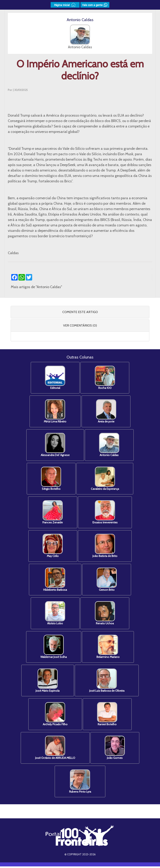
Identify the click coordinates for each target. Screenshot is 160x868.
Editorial (55, 378)
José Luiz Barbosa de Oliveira (107, 682)
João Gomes (115, 749)
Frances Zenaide (52, 513)
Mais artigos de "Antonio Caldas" (36, 287)
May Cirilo (52, 547)
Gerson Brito (107, 580)
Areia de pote (106, 411)
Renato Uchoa (105, 614)
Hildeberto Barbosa (55, 580)
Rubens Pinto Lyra (80, 783)
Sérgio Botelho (51, 479)
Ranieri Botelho (108, 715)
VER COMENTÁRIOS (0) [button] (80, 325)
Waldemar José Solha (53, 648)
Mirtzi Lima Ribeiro (55, 411)
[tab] (80, 312)
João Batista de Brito (105, 547)
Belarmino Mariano (108, 648)
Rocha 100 (105, 378)
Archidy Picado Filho (55, 715)
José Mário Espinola (47, 682)
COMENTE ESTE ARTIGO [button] (80, 312)
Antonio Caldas (110, 445)
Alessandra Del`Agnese (55, 445)
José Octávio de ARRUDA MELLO (55, 749)
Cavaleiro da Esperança (105, 479)
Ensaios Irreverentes (105, 513)
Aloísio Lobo (55, 614)
